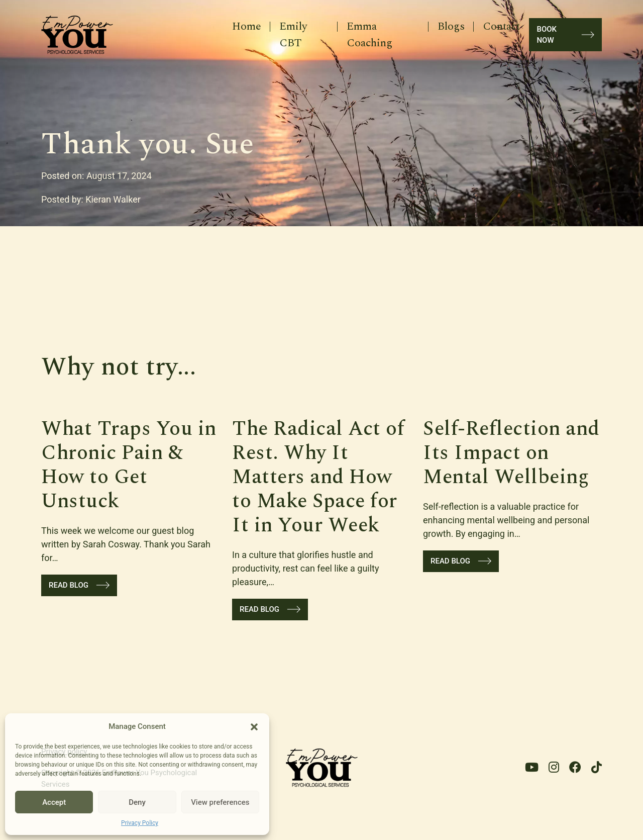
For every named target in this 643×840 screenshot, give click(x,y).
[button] (254, 726)
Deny (137, 802)
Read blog (79, 585)
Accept (54, 802)
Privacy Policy (140, 823)
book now (565, 35)
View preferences (220, 802)
